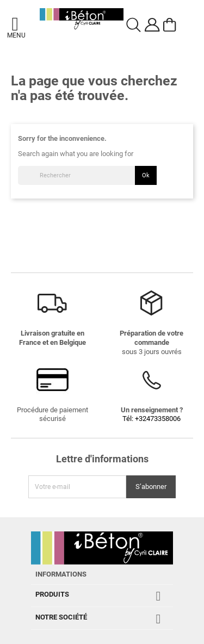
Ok (146, 175)
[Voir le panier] (171, 25)
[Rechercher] (87, 175)
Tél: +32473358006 (152, 419)
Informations (61, 574)
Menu (15, 35)
